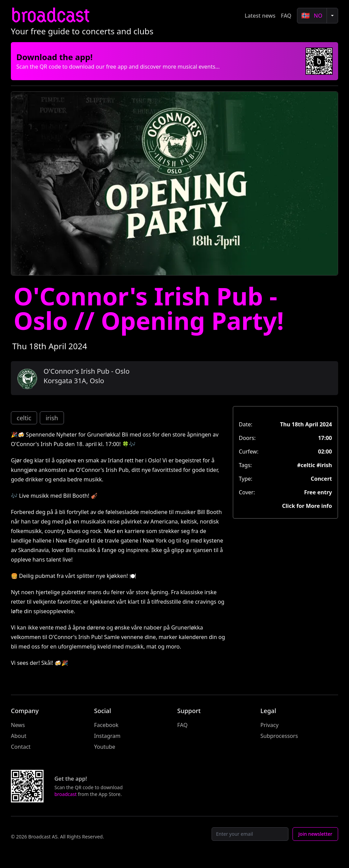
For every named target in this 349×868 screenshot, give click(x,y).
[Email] (250, 834)
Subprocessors (279, 736)
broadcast (50, 15)
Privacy (270, 725)
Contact (21, 747)
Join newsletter (315, 834)
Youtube (105, 747)
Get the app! (71, 779)
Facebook (106, 725)
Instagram (107, 736)
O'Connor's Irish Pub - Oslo (87, 371)
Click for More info (307, 506)
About (19, 736)
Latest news (260, 16)
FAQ (286, 16)
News (18, 725)
